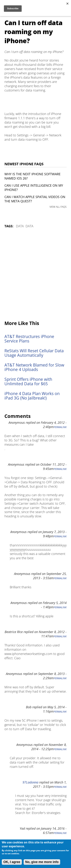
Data (20, 226)
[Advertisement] (35, 275)
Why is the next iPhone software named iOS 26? (32, 176)
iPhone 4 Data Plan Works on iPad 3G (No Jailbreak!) (32, 396)
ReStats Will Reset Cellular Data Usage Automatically (34, 353)
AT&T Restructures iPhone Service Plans (29, 339)
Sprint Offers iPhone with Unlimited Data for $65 (28, 381)
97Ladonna (30, 782)
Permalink (60, 427)
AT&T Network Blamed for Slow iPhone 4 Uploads (34, 367)
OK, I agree (12, 862)
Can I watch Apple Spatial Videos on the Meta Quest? (35, 199)
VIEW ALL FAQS (58, 207)
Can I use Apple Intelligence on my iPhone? (34, 188)
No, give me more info (42, 862)
